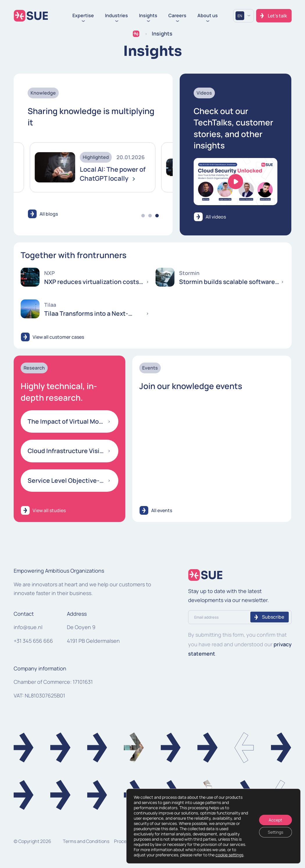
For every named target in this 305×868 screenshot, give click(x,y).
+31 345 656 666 (33, 641)
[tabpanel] (78, 167)
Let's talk (277, 16)
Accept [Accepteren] (275, 820)
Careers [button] (177, 16)
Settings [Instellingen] (275, 832)
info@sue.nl (28, 627)
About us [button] (208, 16)
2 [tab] (150, 216)
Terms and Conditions (86, 841)
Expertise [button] (83, 16)
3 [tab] (157, 216)
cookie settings (229, 855)
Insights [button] (148, 16)
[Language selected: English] (244, 16)
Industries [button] (116, 16)
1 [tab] (143, 216)
